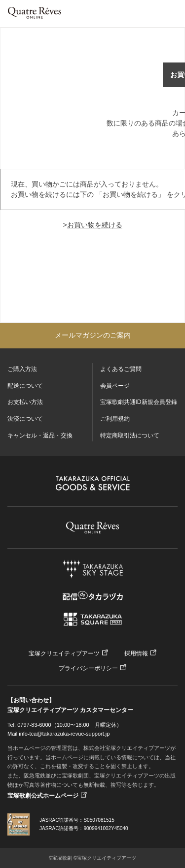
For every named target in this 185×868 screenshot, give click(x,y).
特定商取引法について (130, 435)
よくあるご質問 (121, 369)
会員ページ (115, 386)
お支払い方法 (25, 402)
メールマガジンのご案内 (93, 335)
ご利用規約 (115, 419)
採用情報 (136, 653)
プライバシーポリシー (88, 668)
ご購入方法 (22, 369)
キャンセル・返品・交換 (40, 435)
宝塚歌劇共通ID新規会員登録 (139, 402)
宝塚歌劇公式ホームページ (43, 796)
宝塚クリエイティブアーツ (64, 653)
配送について (25, 386)
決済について (25, 419)
